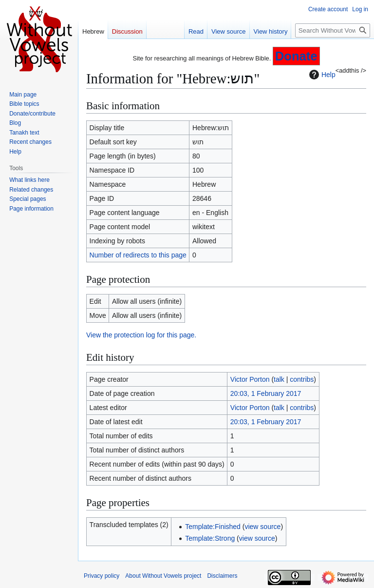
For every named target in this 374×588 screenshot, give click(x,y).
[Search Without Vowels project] (333, 30)
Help (321, 75)
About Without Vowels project (163, 576)
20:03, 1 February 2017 (266, 393)
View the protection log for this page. (141, 335)
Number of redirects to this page (138, 255)
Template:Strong (210, 538)
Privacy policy (102, 576)
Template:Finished (213, 527)
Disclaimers (222, 576)
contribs (302, 379)
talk (279, 379)
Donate (296, 56)
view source (262, 527)
